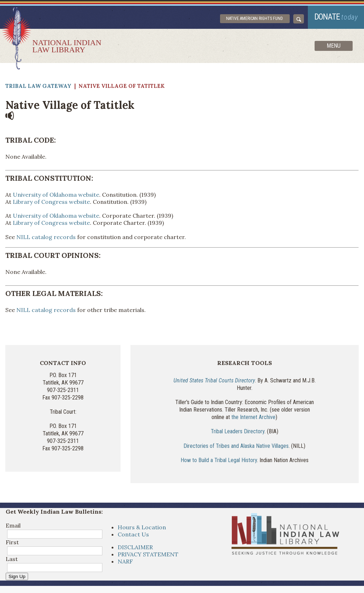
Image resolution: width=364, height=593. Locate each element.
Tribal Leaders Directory (238, 431)
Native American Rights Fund (255, 18)
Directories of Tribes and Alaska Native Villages (236, 446)
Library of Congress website (51, 202)
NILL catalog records (46, 237)
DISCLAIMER (135, 547)
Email (13, 525)
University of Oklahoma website (56, 195)
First (12, 542)
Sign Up (17, 576)
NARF (125, 561)
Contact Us (133, 534)
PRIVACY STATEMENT (148, 554)
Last (12, 559)
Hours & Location (142, 527)
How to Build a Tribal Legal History (219, 460)
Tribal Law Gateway (38, 86)
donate (336, 17)
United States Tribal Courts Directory (214, 380)
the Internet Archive (253, 417)
